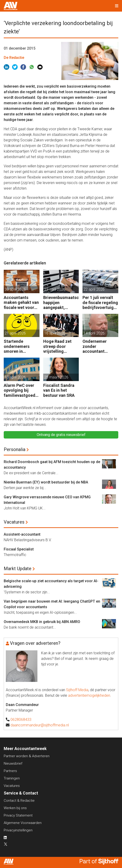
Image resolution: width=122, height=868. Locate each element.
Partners (10, 771)
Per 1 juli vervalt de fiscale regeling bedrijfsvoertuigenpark (100, 303)
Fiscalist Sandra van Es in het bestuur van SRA (59, 390)
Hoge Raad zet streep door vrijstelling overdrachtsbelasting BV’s (61, 346)
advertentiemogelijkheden (89, 695)
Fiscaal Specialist (19, 549)
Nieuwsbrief (13, 763)
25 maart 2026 (56, 377)
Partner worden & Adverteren (27, 756)
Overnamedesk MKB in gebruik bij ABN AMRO (42, 622)
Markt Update (18, 569)
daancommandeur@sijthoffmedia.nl (40, 725)
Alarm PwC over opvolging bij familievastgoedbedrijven (21, 390)
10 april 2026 (15, 377)
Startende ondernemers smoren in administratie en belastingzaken (20, 346)
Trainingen (12, 778)
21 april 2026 (15, 333)
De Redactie (14, 58)
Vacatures (14, 522)
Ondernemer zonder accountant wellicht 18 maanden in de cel (100, 346)
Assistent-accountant (22, 534)
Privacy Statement (18, 815)
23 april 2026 (55, 289)
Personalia (15, 449)
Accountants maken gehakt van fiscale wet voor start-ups (21, 303)
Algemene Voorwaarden (23, 823)
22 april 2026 (94, 289)
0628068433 (21, 720)
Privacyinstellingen (18, 830)
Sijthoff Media (77, 690)
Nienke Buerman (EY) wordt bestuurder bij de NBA (46, 482)
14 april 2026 (94, 333)
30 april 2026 (15, 289)
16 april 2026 (55, 333)
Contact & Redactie (19, 801)
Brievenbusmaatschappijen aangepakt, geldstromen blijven (61, 303)
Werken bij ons (15, 808)
